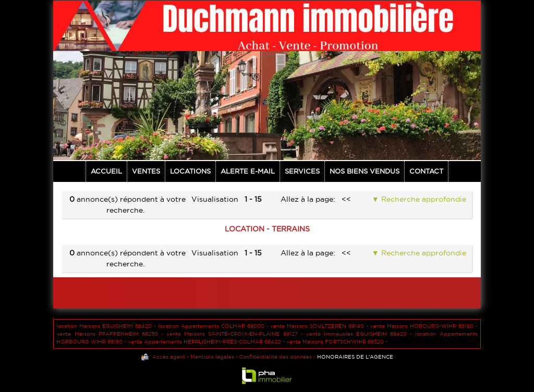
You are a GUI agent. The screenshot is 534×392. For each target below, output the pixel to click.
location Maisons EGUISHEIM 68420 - (107, 326)
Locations (190, 171)
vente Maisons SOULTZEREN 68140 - (320, 326)
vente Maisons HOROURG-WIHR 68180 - (424, 326)
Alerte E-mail (248, 171)
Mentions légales (212, 357)
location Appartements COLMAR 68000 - (214, 326)
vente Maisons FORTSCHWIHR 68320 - (337, 342)
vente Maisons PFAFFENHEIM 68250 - (111, 334)
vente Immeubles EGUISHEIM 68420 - (361, 334)
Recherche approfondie (423, 199)
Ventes (146, 171)
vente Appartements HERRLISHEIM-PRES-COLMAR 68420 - (207, 342)
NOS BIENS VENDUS (365, 171)
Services (302, 171)
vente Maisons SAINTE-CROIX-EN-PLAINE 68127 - (236, 334)
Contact (426, 171)
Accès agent (169, 357)
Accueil (106, 171)
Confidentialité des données (276, 357)
